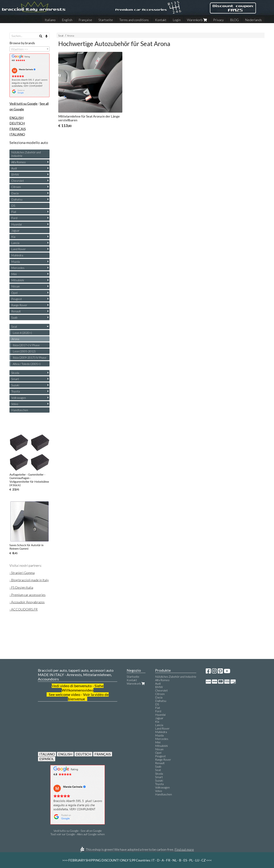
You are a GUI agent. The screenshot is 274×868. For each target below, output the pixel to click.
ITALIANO (47, 754)
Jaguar (15, 230)
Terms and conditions (134, 20)
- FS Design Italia (21, 587)
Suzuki (15, 385)
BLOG (234, 20)
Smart (15, 379)
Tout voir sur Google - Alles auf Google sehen (78, 834)
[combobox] (29, 49)
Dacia (15, 193)
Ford (14, 218)
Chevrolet (18, 181)
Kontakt (161, 20)
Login (177, 20)
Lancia (15, 243)
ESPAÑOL (47, 759)
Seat (61, 36)
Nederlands (253, 20)
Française (85, 20)
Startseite (106, 20)
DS (13, 205)
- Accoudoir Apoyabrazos (27, 602)
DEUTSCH (83, 754)
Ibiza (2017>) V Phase (26, 345)
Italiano (50, 20)
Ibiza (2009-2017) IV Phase (30, 357)
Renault (16, 311)
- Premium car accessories (27, 595)
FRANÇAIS (103, 754)
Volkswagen (19, 398)
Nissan (15, 286)
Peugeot (17, 299)
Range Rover (19, 305)
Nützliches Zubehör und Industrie (26, 154)
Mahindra (17, 255)
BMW (15, 174)
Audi (14, 168)
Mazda (16, 262)
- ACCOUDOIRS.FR (24, 609)
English (67, 20)
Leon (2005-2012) (24, 351)
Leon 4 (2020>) (22, 333)
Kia (13, 237)
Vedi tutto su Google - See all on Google (78, 831)
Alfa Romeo (18, 162)
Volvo (15, 404)
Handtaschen (20, 410)
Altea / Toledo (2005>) (27, 364)
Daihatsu (17, 199)
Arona (71, 36)
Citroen (16, 187)
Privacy (218, 20)
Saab (14, 317)
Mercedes (18, 268)
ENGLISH (65, 754)
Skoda (15, 373)
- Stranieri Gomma (22, 573)
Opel (14, 293)
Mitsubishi (18, 280)
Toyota (16, 391)
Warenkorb (197, 20)
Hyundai (16, 224)
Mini (14, 274)
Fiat (14, 212)
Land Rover (18, 249)
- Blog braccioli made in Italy (29, 580)
